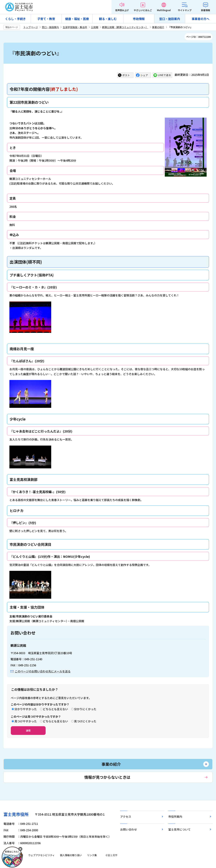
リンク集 (92, 855)
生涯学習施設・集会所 (75, 27)
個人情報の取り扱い (71, 855)
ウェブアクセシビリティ (41, 855)
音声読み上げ (122, 10)
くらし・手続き (15, 19)
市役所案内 (175, 817)
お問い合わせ (129, 829)
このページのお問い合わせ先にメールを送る (43, 671)
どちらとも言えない (55, 709)
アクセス (126, 817)
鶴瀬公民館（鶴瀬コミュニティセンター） (125, 27)
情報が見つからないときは (107, 777)
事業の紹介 (158, 27)
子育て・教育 (46, 19)
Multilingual (164, 10)
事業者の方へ (200, 19)
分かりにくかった (85, 709)
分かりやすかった (26, 709)
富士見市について (179, 829)
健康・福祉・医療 (77, 19)
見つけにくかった (85, 721)
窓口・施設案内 (170, 19)
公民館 (95, 27)
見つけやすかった (26, 721)
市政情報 (139, 19)
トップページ (31, 27)
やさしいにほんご (143, 10)
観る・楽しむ (108, 19)
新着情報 (206, 10)
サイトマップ (185, 10)
